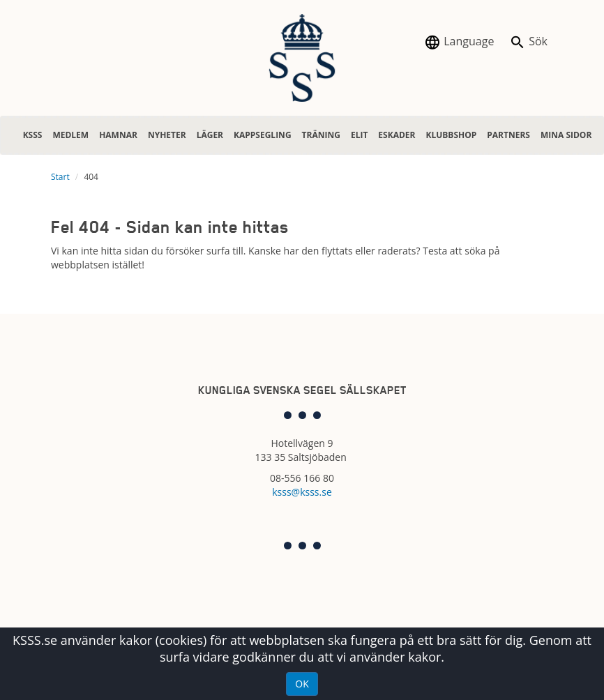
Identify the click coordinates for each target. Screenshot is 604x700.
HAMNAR (118, 135)
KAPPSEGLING (263, 135)
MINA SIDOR (566, 135)
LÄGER (210, 135)
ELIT (359, 135)
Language (459, 42)
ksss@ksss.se (302, 492)
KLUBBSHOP (451, 135)
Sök (528, 42)
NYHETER (167, 135)
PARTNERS (508, 135)
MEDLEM (70, 135)
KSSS (33, 135)
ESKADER (397, 135)
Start (60, 177)
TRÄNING (321, 135)
